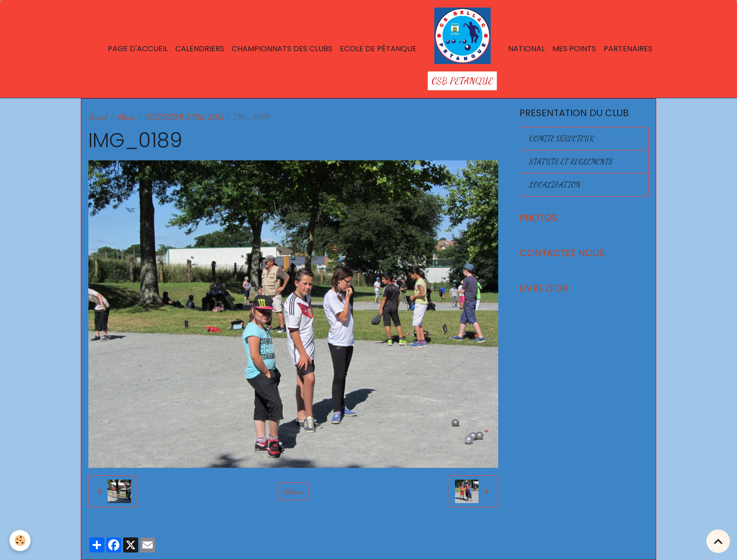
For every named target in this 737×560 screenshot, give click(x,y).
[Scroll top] (718, 541)
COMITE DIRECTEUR (562, 138)
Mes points (574, 49)
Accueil (98, 117)
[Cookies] (20, 540)
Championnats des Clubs (282, 49)
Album (126, 117)
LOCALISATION (555, 185)
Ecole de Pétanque (378, 49)
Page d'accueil (138, 49)
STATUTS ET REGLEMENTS (571, 162)
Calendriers (200, 49)
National (526, 49)
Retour (293, 491)
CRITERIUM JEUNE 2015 (184, 117)
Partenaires (628, 49)
